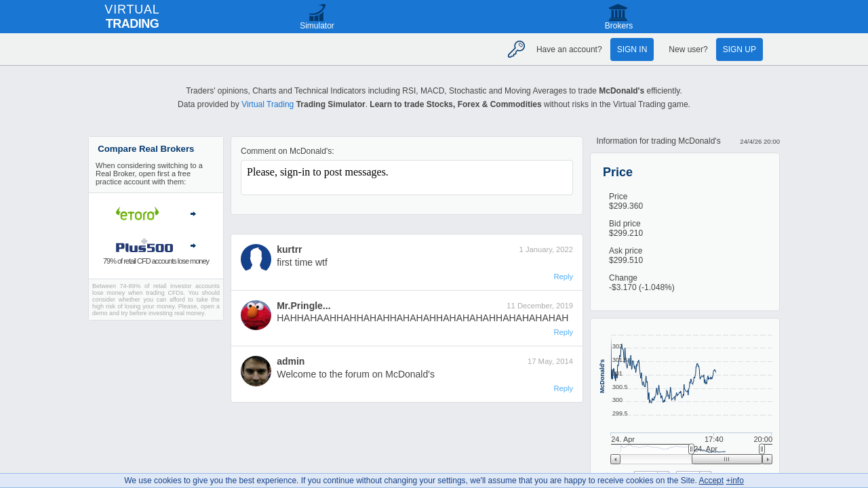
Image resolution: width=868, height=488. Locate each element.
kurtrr (289, 249)
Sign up (739, 49)
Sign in (632, 49)
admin (291, 361)
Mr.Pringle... (303, 306)
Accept (711, 481)
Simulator (317, 26)
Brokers (619, 26)
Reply (563, 277)
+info (734, 481)
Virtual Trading (268, 104)
